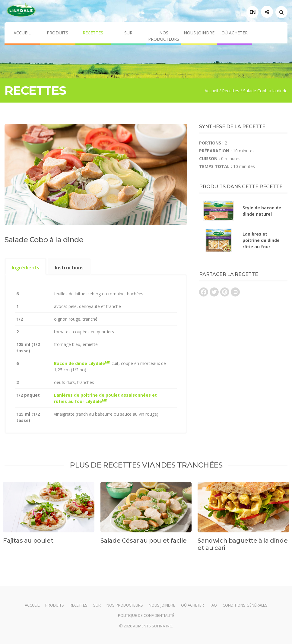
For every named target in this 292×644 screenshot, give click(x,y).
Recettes (93, 33)
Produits (57, 33)
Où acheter (235, 33)
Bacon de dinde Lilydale (82, 363)
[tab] (25, 267)
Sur (128, 33)
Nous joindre (199, 33)
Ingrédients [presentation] (25, 268)
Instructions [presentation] (69, 268)
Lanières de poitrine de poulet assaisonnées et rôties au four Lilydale (105, 398)
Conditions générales (245, 605)
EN (253, 12)
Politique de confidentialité (146, 615)
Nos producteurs (164, 36)
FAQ (213, 605)
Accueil (22, 33)
